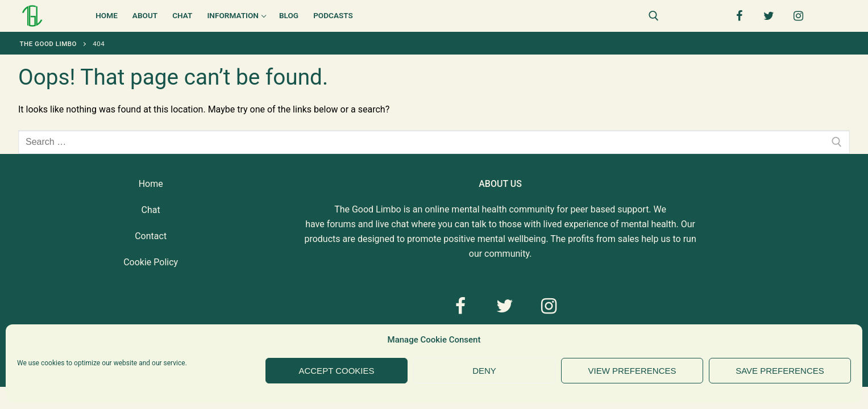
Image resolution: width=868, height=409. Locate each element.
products (322, 239)
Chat (151, 210)
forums (341, 224)
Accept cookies (336, 371)
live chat (392, 224)
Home (151, 184)
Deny (484, 371)
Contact (151, 236)
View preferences (632, 371)
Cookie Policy (151, 262)
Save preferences (780, 371)
